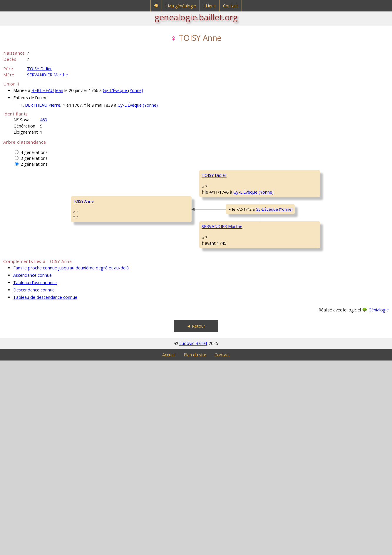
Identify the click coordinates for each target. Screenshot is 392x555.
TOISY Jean (211, 193)
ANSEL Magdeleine (218, 404)
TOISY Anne (17, 299)
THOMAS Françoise (316, 210)
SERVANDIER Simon (316, 316)
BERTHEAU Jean (47, 90)
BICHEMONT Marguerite (320, 351)
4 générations (34, 152)
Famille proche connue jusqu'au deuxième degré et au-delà (71, 462)
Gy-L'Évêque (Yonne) (123, 90)
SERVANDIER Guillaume (222, 334)
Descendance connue (34, 484)
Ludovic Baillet (193, 538)
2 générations (34, 164)
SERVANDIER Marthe (47, 75)
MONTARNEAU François (319, 246)
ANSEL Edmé (310, 387)
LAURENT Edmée (313, 422)
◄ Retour (196, 520)
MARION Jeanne (313, 281)
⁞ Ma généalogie (181, 6)
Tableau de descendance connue (45, 492)
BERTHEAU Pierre (43, 105)
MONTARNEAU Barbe (220, 263)
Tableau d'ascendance (35, 477)
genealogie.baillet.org (196, 17)
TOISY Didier (40, 69)
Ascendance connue (32, 470)
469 (43, 120)
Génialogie (379, 504)
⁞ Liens (210, 6)
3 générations (34, 158)
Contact (231, 6)
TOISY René (309, 175)
